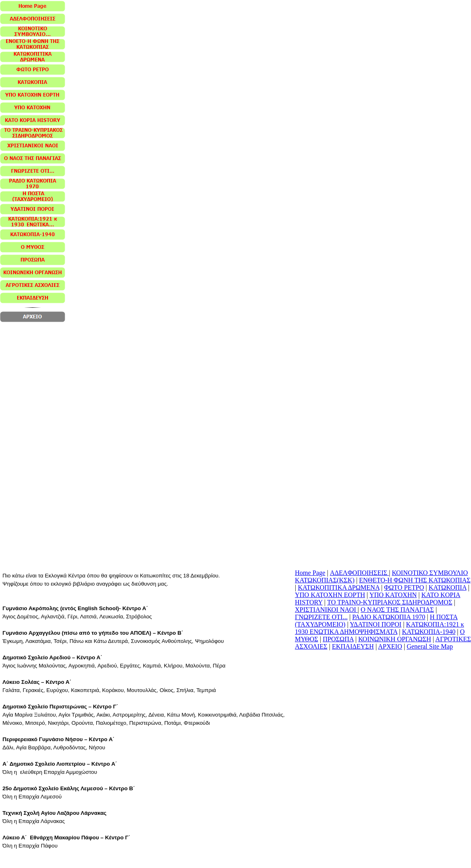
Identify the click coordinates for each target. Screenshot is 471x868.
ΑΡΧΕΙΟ (390, 646)
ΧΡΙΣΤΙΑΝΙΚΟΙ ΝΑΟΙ (326, 610)
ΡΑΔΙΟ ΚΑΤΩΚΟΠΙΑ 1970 (389, 617)
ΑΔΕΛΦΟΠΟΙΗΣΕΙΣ (359, 573)
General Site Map (430, 646)
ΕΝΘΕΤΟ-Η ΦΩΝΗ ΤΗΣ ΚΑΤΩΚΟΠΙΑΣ (415, 580)
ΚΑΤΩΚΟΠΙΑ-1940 (429, 632)
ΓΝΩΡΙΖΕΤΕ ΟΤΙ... (321, 617)
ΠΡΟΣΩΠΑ (338, 639)
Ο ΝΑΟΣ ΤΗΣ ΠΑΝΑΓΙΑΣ (397, 610)
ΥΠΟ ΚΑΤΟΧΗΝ (393, 595)
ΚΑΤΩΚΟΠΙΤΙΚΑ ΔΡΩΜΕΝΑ (339, 587)
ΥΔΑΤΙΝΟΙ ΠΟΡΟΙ (376, 624)
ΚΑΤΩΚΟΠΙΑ (448, 587)
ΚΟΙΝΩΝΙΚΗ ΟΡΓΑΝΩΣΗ (395, 639)
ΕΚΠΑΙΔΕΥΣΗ (353, 646)
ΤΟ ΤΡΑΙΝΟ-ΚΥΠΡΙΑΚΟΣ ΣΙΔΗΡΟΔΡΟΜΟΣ (390, 602)
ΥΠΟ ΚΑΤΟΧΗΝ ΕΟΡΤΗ (330, 595)
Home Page (310, 573)
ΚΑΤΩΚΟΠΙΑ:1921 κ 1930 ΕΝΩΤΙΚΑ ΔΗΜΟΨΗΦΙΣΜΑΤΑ (379, 628)
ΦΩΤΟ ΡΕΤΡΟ (404, 587)
